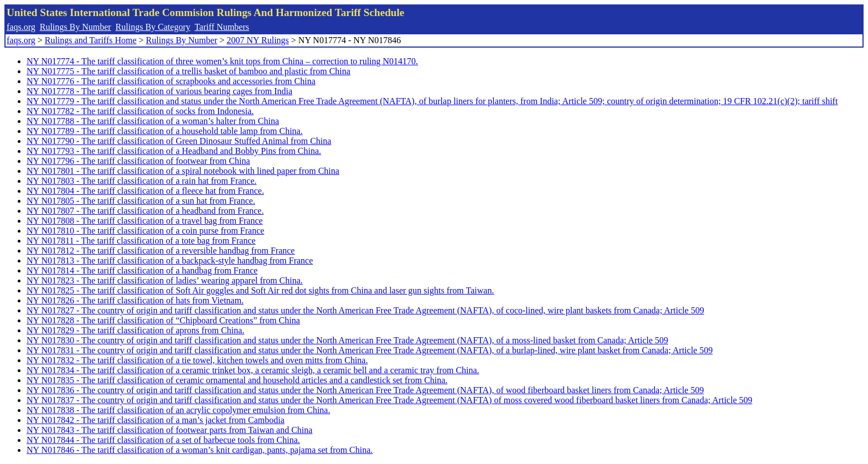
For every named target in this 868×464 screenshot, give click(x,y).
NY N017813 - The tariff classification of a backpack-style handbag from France (170, 261)
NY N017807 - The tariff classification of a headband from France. (145, 211)
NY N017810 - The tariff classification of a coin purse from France (145, 231)
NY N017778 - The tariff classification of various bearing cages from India (159, 91)
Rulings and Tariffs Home (91, 40)
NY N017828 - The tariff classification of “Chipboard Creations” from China (163, 320)
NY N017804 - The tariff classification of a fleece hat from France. (145, 191)
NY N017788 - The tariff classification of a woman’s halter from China (153, 121)
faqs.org (21, 27)
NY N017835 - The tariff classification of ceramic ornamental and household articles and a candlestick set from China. (237, 380)
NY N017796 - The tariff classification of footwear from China (138, 161)
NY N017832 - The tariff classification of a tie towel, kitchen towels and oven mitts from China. (197, 360)
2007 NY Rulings (258, 40)
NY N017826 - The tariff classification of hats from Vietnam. (135, 300)
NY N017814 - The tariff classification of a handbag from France (142, 270)
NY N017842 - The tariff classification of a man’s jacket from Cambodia (156, 420)
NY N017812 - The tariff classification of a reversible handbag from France (161, 251)
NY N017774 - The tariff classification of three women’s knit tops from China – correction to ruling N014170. (222, 61)
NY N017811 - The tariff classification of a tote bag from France (141, 241)
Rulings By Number (76, 27)
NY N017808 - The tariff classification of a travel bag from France (145, 221)
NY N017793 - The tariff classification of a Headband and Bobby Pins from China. (174, 151)
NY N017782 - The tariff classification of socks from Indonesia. (140, 111)
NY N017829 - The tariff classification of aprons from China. (135, 330)
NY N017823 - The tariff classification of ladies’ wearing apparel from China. (165, 280)
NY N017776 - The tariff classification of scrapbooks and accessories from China (171, 81)
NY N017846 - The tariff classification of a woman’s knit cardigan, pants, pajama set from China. (200, 450)
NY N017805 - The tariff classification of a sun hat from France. (141, 201)
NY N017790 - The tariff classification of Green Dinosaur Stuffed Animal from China (179, 141)
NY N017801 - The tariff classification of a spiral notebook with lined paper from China (183, 171)
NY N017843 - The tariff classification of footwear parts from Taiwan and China (169, 430)
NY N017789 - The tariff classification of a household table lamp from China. (165, 131)
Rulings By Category (153, 27)
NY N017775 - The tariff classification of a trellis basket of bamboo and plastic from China (188, 71)
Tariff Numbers (222, 27)
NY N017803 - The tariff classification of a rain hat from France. (142, 181)
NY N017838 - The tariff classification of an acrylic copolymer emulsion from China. (178, 410)
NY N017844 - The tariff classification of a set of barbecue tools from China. (163, 440)
